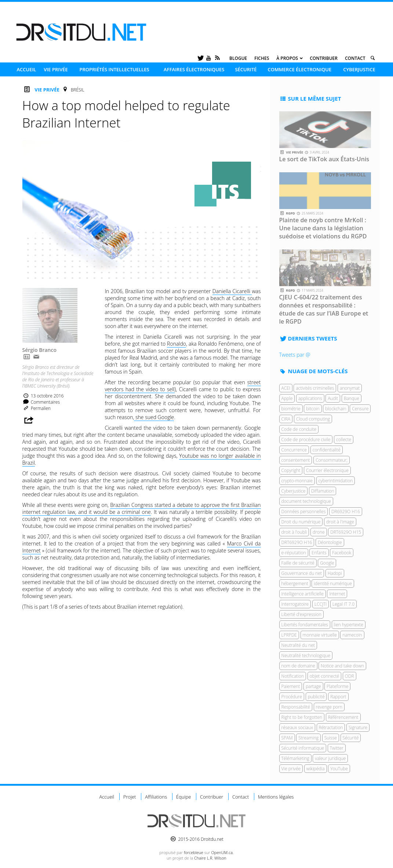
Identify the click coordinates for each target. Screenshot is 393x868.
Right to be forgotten (302, 717)
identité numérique (333, 584)
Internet (337, 594)
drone (319, 532)
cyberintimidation (336, 481)
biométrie (291, 409)
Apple (287, 398)
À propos (287, 58)
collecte (344, 440)
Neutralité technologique (306, 655)
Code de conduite (299, 429)
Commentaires (41, 402)
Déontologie (330, 542)
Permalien (37, 408)
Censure (360, 409)
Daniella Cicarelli (232, 291)
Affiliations (156, 797)
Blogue (238, 58)
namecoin (352, 635)
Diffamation (323, 491)
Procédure (292, 697)
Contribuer (324, 58)
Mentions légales (276, 797)
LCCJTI (321, 604)
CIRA (286, 419)
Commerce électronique (299, 69)
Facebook (342, 553)
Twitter (337, 748)
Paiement (291, 686)
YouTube (339, 769)
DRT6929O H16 (297, 542)
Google (327, 563)
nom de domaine (298, 666)
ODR (350, 676)
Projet (130, 797)
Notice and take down (342, 666)
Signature (358, 727)
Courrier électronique (327, 470)
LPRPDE (289, 635)
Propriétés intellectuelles (114, 69)
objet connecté (324, 676)
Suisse (331, 738)
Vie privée (56, 69)
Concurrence (294, 450)
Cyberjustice (359, 69)
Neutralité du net (298, 645)
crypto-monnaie (297, 481)
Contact (355, 58)
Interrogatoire (295, 604)
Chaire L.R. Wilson (210, 858)
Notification (293, 676)
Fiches (262, 58)
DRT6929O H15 (346, 532)
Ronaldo (177, 344)
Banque (352, 398)
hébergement (295, 584)
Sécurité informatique (303, 748)
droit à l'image (340, 522)
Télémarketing (295, 758)
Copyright (291, 470)
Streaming (308, 738)
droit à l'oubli (294, 532)
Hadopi (335, 573)
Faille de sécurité (298, 563)
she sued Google (154, 417)
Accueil (26, 69)
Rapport (338, 697)
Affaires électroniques (194, 69)
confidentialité (327, 450)
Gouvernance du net (302, 573)
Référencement (343, 717)
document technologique (306, 501)
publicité (316, 697)
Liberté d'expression (301, 614)
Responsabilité (296, 707)
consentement (296, 460)
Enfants (319, 553)
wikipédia (316, 769)
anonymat (350, 388)
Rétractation (331, 727)
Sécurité (246, 69)
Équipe (183, 797)
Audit (333, 398)
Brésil (78, 90)
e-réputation (294, 553)
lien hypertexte (349, 625)
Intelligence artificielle (303, 594)
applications (310, 398)
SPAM (287, 738)
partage (313, 686)
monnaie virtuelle (320, 635)
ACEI (286, 388)
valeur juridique (330, 758)
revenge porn (329, 707)
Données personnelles (304, 512)
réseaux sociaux (297, 727)
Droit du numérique (301, 522)
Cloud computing (313, 419)
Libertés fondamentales (305, 625)
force (194, 852)
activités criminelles (315, 388)
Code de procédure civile (306, 440)
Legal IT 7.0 (343, 604)
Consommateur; (332, 460)
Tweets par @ (295, 355)
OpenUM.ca (222, 852)
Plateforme (337, 686)
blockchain (336, 409)
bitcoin (313, 409)
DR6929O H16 (346, 512)
